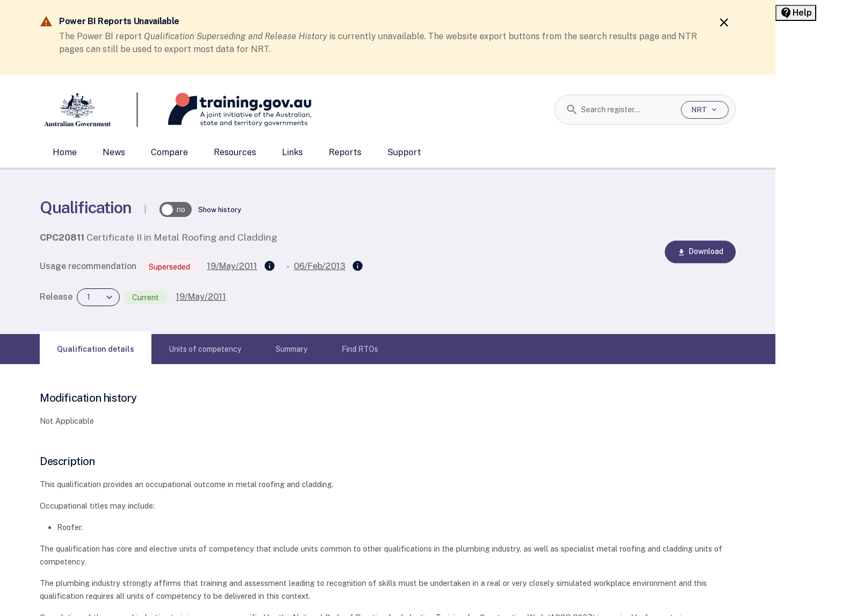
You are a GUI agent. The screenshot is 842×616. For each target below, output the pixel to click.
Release (56, 297)
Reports (345, 152)
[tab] (96, 349)
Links (292, 152)
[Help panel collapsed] (796, 13)
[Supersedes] (270, 266)
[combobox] (627, 110)
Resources (235, 152)
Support (404, 152)
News (114, 152)
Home (65, 152)
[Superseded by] (358, 266)
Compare (169, 152)
